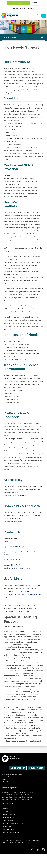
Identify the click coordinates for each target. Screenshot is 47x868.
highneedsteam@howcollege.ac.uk (16, 496)
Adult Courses (8, 812)
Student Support (38, 53)
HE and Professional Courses (13, 823)
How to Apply (18, 3)
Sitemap (5, 842)
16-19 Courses (8, 809)
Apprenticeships (9, 821)
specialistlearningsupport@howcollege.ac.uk (19, 552)
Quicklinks (35, 3)
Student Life (24, 53)
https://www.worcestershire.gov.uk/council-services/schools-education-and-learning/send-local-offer (22, 594)
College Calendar (9, 815)
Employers (31, 9)
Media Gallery (8, 826)
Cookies (20, 842)
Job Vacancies (8, 806)
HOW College (12, 53)
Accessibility (13, 842)
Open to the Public (9, 818)
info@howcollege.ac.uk (9, 788)
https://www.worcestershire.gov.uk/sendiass (19, 612)
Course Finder (36, 768)
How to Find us (8, 803)
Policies (27, 842)
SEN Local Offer (9, 829)
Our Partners (36, 840)
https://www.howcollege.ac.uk (21, 568)
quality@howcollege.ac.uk (13, 522)
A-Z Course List (18, 768)
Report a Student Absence (12, 832)
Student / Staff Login (19, 9)
